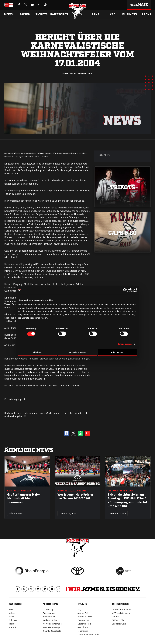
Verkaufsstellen (50, 620)
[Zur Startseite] (78, 11)
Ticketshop (48, 609)
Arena (146, 14)
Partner (115, 617)
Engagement (83, 620)
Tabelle (12, 624)
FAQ (79, 609)
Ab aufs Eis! (83, 613)
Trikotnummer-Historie (88, 634)
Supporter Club (119, 624)
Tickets (41, 14)
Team (11, 617)
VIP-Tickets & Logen (52, 627)
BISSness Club (119, 620)
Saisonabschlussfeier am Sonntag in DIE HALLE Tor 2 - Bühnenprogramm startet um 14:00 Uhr (127, 500)
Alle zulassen (118, 352)
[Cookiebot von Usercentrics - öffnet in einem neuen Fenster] (125, 290)
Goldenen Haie (84, 624)
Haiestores (59, 14)
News (11, 609)
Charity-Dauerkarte (52, 631)
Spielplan (13, 620)
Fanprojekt (83, 631)
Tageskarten (49, 613)
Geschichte (83, 627)
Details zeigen (125, 344)
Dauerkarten (49, 617)
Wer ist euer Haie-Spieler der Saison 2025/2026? (75, 496)
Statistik (13, 627)
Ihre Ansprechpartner (122, 609)
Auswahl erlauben (77, 352)
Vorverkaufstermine (52, 624)
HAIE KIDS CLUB (85, 617)
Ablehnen (37, 352)
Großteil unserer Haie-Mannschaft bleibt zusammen (24, 498)
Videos (12, 613)
